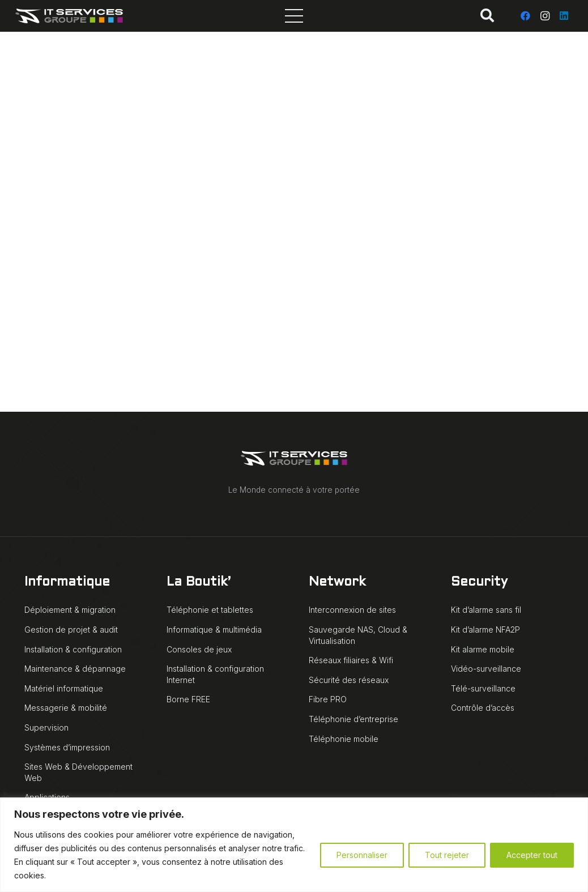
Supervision (46, 727)
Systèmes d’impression (67, 747)
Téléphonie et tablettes (210, 610)
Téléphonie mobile (344, 739)
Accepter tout (532, 855)
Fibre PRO (328, 699)
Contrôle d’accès (483, 708)
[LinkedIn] (564, 16)
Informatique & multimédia (214, 629)
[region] (294, 845)
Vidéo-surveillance (486, 669)
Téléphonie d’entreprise (353, 719)
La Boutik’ (199, 582)
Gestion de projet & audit (71, 629)
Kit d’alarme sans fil (486, 610)
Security (479, 582)
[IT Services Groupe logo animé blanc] (69, 16)
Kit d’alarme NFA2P (485, 629)
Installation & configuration (73, 649)
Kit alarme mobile (483, 649)
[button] (487, 16)
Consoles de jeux (199, 649)
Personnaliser (362, 855)
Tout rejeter (447, 855)
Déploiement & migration (70, 610)
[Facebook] (526, 16)
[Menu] (294, 16)
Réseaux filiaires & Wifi (351, 660)
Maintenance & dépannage (75, 669)
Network (337, 582)
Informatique (67, 582)
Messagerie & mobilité (66, 708)
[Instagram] (545, 16)
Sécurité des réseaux (349, 680)
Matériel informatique (64, 688)
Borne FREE (188, 699)
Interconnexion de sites (352, 610)
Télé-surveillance (483, 688)
